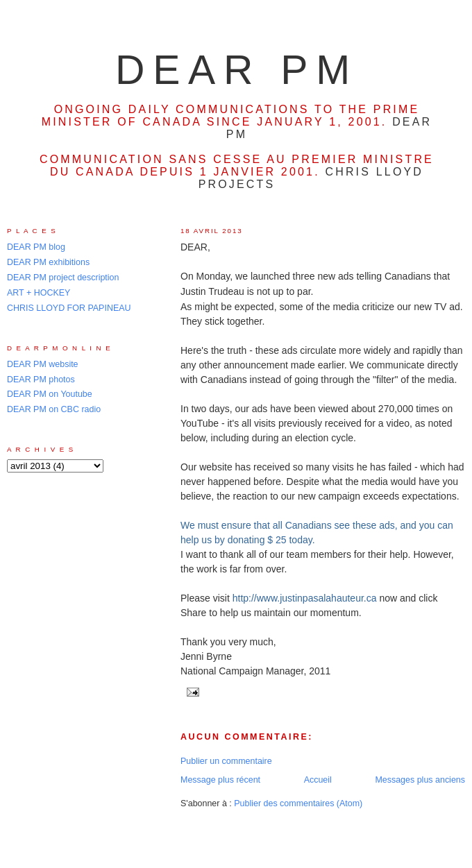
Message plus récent (220, 780)
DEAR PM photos (41, 380)
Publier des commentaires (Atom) (298, 803)
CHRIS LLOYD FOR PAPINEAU (69, 308)
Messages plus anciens (420, 780)
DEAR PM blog (36, 247)
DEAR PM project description (63, 278)
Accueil (318, 780)
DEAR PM (237, 70)
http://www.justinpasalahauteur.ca (305, 598)
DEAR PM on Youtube (50, 394)
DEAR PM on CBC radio (54, 409)
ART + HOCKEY (39, 293)
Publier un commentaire (226, 761)
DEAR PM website (43, 364)
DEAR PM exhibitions (48, 262)
